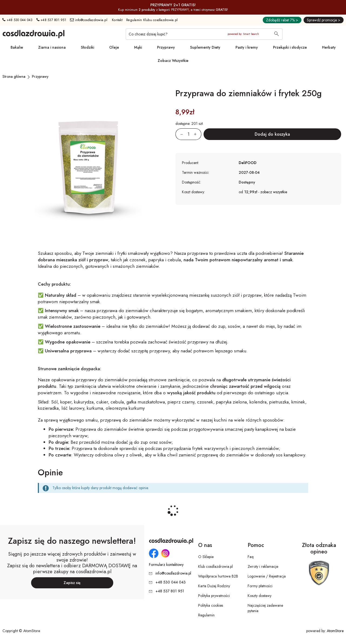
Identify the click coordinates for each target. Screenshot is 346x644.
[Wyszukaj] (277, 34)
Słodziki (87, 47)
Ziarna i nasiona (52, 47)
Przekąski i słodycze (290, 47)
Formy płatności (260, 586)
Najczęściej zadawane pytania (265, 608)
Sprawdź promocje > (324, 20)
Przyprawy (166, 47)
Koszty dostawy (259, 596)
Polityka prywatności (214, 596)
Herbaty (329, 47)
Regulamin (206, 615)
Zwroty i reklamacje (263, 566)
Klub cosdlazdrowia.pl (215, 566)
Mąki (138, 47)
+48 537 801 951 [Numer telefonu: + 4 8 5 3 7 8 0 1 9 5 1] (51, 20)
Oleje (114, 47)
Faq (251, 557)
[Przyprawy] (40, 76)
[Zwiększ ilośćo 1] (198, 134)
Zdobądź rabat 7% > (282, 20)
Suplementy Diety (205, 47)
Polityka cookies (211, 605)
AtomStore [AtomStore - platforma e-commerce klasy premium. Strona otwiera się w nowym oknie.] (335, 631)
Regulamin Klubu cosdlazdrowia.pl (152, 20)
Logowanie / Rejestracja (267, 576)
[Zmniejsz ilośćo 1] (179, 134)
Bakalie (17, 47)
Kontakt (117, 20)
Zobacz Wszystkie (173, 61)
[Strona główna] (14, 76)
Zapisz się (72, 583)
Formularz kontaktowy (166, 565)
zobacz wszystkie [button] (274, 192)
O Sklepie (206, 557)
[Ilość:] (188, 134)
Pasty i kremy (247, 47)
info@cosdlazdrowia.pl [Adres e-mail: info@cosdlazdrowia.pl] (89, 20)
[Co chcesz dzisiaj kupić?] (204, 34)
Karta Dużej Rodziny (214, 586)
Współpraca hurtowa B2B (218, 576)
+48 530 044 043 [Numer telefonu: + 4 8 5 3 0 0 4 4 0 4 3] (17, 20)
